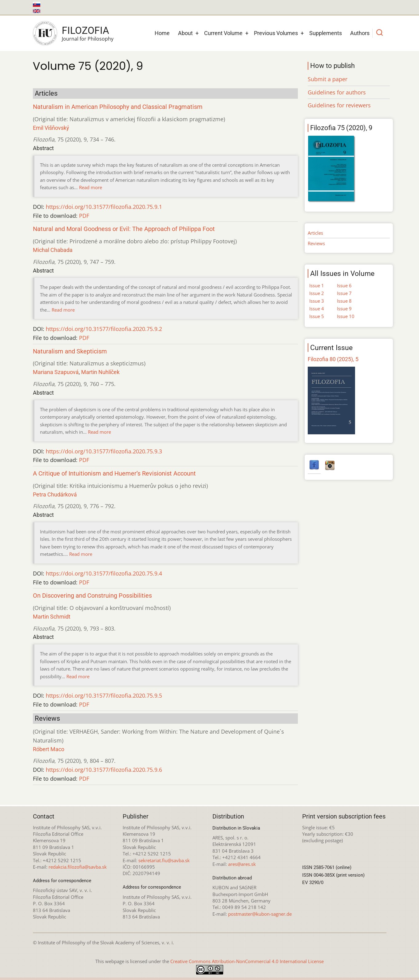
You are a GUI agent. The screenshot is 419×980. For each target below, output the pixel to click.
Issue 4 (317, 309)
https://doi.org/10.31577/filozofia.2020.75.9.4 (104, 573)
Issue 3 (317, 301)
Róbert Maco (49, 749)
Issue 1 (317, 285)
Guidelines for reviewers (339, 105)
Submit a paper (328, 79)
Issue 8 (344, 301)
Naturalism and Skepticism (70, 351)
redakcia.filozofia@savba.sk (78, 867)
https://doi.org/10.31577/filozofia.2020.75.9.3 (104, 451)
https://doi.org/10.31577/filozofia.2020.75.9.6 (104, 770)
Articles (315, 233)
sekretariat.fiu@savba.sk (164, 860)
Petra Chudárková (55, 494)
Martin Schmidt (52, 617)
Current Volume (223, 33)
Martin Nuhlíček (100, 372)
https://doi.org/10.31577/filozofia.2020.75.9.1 (104, 207)
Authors (360, 33)
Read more (91, 187)
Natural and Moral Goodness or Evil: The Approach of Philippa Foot (124, 229)
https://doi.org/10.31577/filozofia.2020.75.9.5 (104, 695)
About (185, 33)
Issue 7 (344, 293)
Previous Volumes (276, 33)
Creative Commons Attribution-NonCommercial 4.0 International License (247, 961)
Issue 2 (317, 293)
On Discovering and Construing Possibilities (92, 596)
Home (162, 33)
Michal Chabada (53, 250)
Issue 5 (317, 316)
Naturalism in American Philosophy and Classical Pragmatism (118, 107)
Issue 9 (344, 309)
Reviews (316, 243)
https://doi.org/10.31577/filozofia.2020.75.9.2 (104, 329)
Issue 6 (344, 285)
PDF (84, 216)
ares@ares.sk (242, 864)
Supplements (326, 33)
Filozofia (85, 30)
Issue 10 (346, 316)
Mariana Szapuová (56, 372)
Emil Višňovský (51, 128)
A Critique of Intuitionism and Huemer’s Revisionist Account (114, 474)
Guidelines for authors (337, 92)
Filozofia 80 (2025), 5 (333, 359)
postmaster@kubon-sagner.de (260, 914)
